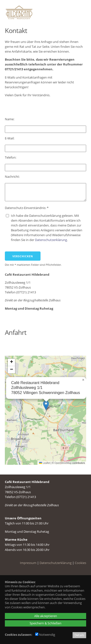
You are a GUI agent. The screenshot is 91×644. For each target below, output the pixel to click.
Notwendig (45, 635)
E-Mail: (10, 138)
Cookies (80, 563)
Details (79, 635)
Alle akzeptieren (46, 616)
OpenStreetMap (63, 463)
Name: (10, 119)
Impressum (28, 563)
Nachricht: (13, 177)
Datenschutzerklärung (51, 240)
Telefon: (11, 157)
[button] (46, 405)
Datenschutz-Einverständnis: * (27, 208)
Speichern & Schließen (45, 623)
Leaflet (45, 463)
